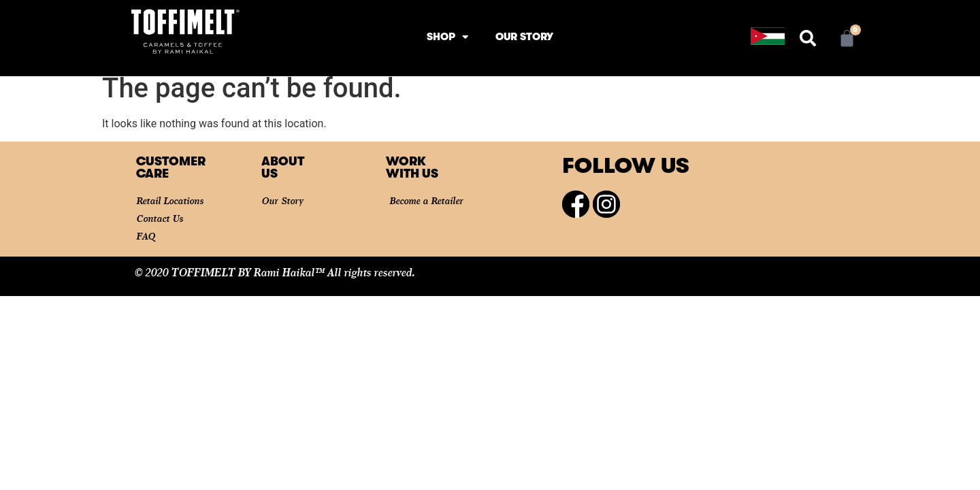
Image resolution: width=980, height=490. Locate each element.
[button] (808, 38)
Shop (447, 37)
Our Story (524, 37)
